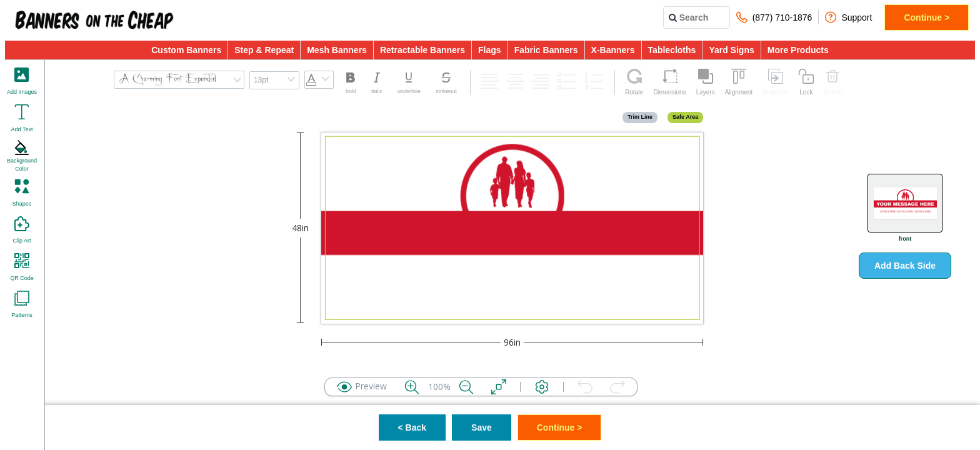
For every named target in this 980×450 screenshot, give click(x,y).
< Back (412, 427)
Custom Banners (186, 50)
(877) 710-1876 (774, 17)
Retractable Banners (422, 50)
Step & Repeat (264, 50)
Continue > (927, 17)
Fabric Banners (546, 50)
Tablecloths (672, 50)
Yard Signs (731, 50)
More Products (798, 50)
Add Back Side (905, 266)
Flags (490, 50)
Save (482, 427)
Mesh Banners (337, 50)
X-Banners (613, 50)
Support (848, 17)
